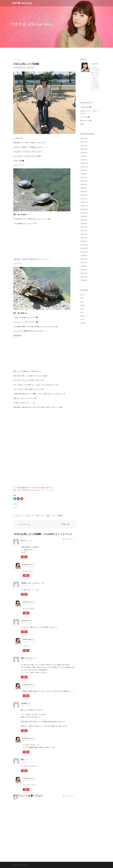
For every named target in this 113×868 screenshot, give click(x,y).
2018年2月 (84, 280)
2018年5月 (84, 270)
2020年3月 (84, 192)
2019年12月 (84, 202)
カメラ (28, 516)
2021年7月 (84, 142)
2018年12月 (84, 245)
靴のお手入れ (86, 120)
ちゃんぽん (85, 117)
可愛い (48, 516)
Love (82, 312)
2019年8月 (84, 216)
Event (82, 302)
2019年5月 (84, 227)
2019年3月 (84, 234)
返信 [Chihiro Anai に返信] (26, 576)
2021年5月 (84, 149)
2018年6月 (84, 266)
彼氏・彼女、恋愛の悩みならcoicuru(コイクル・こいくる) (33, 490)
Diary (18, 59)
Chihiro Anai (30, 67)
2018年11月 (84, 248)
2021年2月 (84, 156)
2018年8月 (84, 259)
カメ (17, 516)
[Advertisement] (44, 240)
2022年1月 (84, 138)
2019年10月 (84, 209)
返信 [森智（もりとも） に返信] (24, 677)
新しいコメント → (69, 539)
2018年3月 (84, 277)
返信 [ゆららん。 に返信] (24, 557)
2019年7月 (84, 220)
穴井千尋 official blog (22, 3)
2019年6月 (84, 224)
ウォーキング (25, 524)
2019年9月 (84, 213)
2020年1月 (84, 199)
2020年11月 (84, 163)
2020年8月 (84, 174)
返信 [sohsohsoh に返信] (24, 632)
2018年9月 (84, 255)
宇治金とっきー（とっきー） (31, 583)
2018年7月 (84, 263)
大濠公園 (59, 516)
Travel (82, 319)
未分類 (83, 323)
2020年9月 (84, 170)
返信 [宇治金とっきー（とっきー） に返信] (24, 594)
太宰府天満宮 (86, 107)
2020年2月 (84, 195)
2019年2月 (84, 238)
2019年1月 (84, 241)
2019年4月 (84, 231)
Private (83, 316)
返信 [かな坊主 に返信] (24, 731)
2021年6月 (84, 145)
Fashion (83, 305)
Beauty (83, 295)
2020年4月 (84, 188)
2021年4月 (84, 153)
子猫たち (66, 524)
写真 (38, 516)
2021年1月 (84, 160)
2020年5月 (84, 185)
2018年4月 (84, 273)
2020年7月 (84, 177)
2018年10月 (84, 252)
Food (82, 309)
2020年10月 (84, 167)
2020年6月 (84, 181)
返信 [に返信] (24, 771)
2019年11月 (84, 206)
